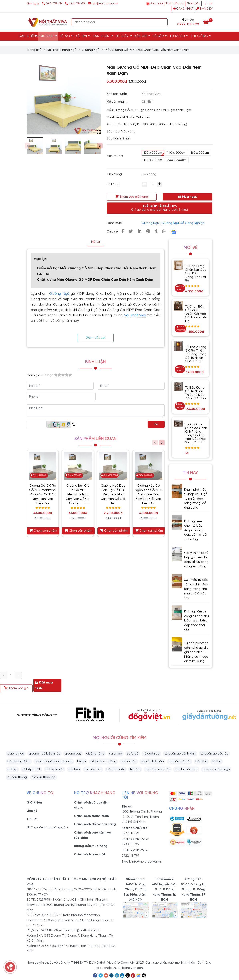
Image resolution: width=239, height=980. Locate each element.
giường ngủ (16, 754)
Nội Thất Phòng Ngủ (62, 50)
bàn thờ (201, 761)
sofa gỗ (133, 754)
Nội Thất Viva (135, 315)
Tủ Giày (124, 36)
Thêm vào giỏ (16, 688)
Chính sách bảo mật (90, 854)
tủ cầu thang (17, 777)
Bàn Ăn (142, 36)
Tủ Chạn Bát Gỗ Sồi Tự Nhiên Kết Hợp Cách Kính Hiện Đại (196, 314)
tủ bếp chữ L (31, 769)
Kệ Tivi (83, 36)
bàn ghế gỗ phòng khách (54, 761)
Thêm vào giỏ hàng (131, 197)
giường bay (73, 754)
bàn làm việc (116, 769)
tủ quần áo (151, 754)
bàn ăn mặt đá (180, 761)
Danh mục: (115, 223)
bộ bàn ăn (129, 761)
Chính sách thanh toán (91, 816)
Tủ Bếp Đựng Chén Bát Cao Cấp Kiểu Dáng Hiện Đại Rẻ (196, 273)
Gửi (156, 424)
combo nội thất (186, 769)
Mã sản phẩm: (117, 102)
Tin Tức (208, 4)
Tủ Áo (66, 36)
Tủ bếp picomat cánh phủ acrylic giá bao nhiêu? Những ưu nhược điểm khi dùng (196, 652)
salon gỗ (116, 754)
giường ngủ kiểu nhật (44, 754)
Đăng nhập (183, 9)
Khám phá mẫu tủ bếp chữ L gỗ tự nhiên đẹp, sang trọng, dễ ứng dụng (196, 499)
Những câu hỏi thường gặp (47, 827)
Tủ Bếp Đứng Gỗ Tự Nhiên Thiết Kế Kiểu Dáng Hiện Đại (196, 393)
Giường (48, 36)
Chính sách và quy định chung (92, 805)
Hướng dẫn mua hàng (91, 846)
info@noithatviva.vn (103, 4)
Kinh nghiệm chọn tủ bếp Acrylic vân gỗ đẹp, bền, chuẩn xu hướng (196, 530)
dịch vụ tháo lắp (43, 777)
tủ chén (74, 769)
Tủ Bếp (160, 36)
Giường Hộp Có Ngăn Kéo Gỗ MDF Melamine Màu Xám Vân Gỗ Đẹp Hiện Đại (148, 495)
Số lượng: (114, 184)
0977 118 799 (53, 4)
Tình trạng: (115, 174)
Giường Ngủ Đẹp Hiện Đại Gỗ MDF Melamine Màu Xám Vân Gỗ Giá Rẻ (113, 495)
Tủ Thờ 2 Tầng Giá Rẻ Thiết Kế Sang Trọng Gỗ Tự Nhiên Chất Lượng (196, 354)
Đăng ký (204, 9)
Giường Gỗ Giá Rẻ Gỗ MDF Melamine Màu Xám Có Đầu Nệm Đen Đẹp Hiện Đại (42, 495)
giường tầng (95, 754)
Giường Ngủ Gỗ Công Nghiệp (183, 223)
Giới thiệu (193, 4)
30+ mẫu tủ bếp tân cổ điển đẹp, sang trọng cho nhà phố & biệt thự (196, 589)
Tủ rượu (179, 36)
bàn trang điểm (19, 761)
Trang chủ (34, 50)
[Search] (164, 22)
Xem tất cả (96, 338)
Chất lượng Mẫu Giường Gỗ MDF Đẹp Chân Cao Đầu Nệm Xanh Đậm (95, 280)
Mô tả (95, 242)
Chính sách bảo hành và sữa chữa (93, 835)
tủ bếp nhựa (54, 769)
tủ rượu (135, 769)
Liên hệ (32, 811)
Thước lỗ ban (175, 4)
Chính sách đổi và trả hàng (95, 824)
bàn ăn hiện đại (152, 761)
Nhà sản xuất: (117, 94)
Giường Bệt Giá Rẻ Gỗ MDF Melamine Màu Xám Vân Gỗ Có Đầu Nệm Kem (78, 495)
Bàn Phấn (103, 36)
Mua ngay (188, 197)
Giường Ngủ (91, 50)
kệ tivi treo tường (103, 761)
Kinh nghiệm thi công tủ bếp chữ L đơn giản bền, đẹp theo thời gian (196, 621)
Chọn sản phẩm (43, 531)
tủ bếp (12, 769)
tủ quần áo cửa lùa (214, 754)
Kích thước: (115, 156)
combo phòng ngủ (216, 769)
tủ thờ (217, 761)
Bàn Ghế (28, 36)
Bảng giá (156, 4)
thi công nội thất (158, 769)
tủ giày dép (93, 769)
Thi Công (201, 36)
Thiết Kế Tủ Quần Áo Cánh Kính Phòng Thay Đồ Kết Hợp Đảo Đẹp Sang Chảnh (196, 433)
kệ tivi (81, 761)
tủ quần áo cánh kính (180, 754)
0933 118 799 (75, 4)
